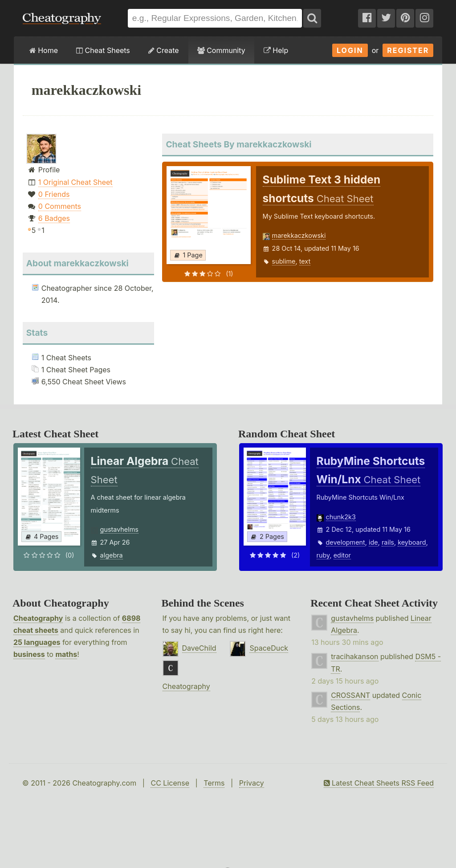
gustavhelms (119, 529)
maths (66, 654)
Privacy (252, 783)
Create (164, 50)
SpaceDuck (269, 648)
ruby (323, 555)
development (346, 542)
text (305, 261)
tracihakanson (354, 656)
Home (44, 50)
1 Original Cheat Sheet (75, 182)
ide (373, 542)
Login (350, 50)
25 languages (37, 642)
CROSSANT (350, 695)
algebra (112, 555)
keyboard (412, 542)
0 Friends (54, 194)
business (29, 654)
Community (221, 50)
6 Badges (54, 218)
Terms (214, 783)
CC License (170, 783)
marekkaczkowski (299, 235)
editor (342, 555)
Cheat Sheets (103, 50)
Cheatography (38, 618)
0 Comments (60, 206)
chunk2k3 (341, 517)
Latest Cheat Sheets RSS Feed (379, 783)
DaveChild (199, 648)
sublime (284, 261)
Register (408, 50)
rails (388, 542)
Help (276, 50)
